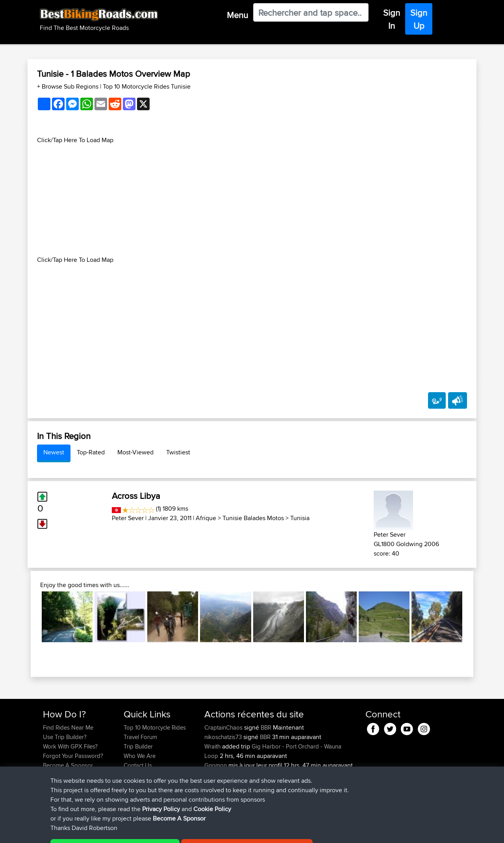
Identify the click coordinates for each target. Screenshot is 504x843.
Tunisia (300, 518)
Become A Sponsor (68, 765)
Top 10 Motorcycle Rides (155, 727)
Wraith (213, 746)
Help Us (134, 775)
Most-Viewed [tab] (135, 452)
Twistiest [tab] (178, 452)
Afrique (206, 518)
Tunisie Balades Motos (253, 518)
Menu (237, 15)
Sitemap (116, 831)
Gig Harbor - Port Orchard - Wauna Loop (273, 751)
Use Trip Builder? (65, 737)
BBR (266, 727)
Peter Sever (128, 518)
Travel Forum (140, 737)
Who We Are (140, 756)
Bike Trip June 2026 (290, 784)
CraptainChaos (224, 727)
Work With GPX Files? (70, 746)
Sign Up (419, 19)
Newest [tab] (54, 452)
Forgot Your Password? (73, 756)
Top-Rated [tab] (91, 452)
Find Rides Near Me (68, 727)
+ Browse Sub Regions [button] (69, 86)
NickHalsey (220, 784)
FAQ (48, 775)
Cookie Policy (188, 831)
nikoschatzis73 (224, 737)
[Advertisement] (252, 200)
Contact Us (138, 765)
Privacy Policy (148, 831)
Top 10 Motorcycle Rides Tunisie (147, 86)
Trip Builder (138, 746)
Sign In (392, 19)
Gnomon (216, 765)
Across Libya (136, 496)
